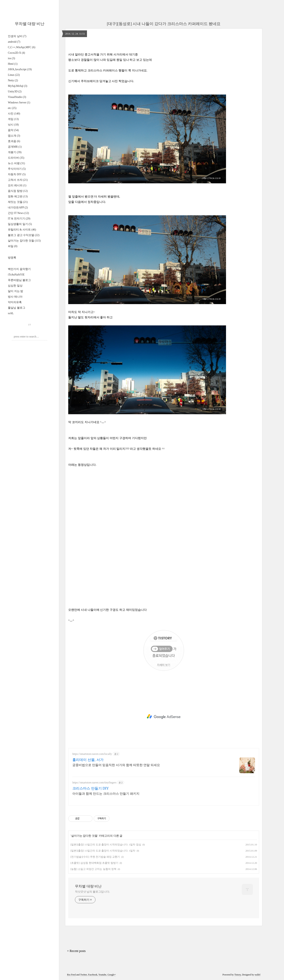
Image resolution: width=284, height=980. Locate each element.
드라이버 (16, 158)
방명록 (12, 258)
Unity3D (15, 91)
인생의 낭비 (17, 36)
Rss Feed (71, 975)
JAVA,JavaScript (20, 69)
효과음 (14, 141)
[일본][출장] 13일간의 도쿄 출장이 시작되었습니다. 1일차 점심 (106, 845)
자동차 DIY (17, 174)
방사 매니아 (15, 297)
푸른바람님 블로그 (19, 280)
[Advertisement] (164, 717)
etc (12, 108)
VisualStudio (17, 97)
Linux (14, 75)
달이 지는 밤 (15, 291)
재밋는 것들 (18, 202)
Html (13, 64)
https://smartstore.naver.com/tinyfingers (94, 783)
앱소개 (14, 136)
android (14, 42)
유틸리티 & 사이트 (22, 230)
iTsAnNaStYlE (16, 275)
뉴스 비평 (16, 163)
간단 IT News (18, 213)
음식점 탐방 (18, 191)
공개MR (15, 147)
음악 (13, 130)
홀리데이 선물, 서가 (88, 760)
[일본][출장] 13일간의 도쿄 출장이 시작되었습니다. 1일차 (103, 851)
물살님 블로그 (17, 308)
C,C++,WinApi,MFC (22, 47)
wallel (257, 975)
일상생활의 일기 (20, 224)
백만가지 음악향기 (19, 269)
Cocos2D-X (16, 53)
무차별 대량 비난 (30, 24)
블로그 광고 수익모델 (24, 235)
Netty (13, 80)
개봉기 (15, 152)
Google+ (112, 975)
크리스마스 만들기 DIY (91, 788)
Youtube (102, 975)
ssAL (11, 313)
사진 (14, 114)
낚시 (13, 125)
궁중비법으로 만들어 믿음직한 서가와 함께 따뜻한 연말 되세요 (116, 765)
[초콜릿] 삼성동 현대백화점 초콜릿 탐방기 (94, 863)
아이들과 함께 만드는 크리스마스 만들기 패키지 (106, 794)
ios (11, 58)
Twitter (84, 975)
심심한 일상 (15, 286)
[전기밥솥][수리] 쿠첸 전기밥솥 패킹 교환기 (95, 857)
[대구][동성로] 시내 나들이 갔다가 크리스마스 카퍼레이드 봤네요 (164, 24)
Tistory (238, 975)
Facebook (93, 975)
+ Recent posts (76, 951)
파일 (13, 246)
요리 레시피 (17, 185)
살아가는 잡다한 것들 (24, 241)
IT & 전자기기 (19, 219)
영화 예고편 (18, 196)
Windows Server (19, 103)
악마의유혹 (15, 302)
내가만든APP (18, 208)
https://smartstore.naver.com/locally (92, 754)
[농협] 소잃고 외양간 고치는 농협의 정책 (93, 869)
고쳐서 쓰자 (18, 180)
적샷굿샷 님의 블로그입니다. (92, 892)
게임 (13, 119)
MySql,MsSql (18, 86)
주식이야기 (17, 169)
